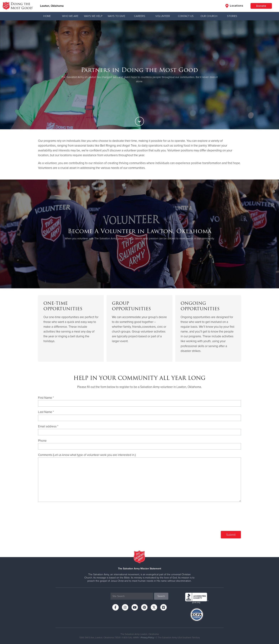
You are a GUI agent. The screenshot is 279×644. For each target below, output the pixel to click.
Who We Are (70, 16)
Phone (42, 441)
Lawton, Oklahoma (52, 6)
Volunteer (163, 16)
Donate (261, 6)
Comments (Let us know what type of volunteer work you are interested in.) (87, 455)
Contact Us (186, 16)
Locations (234, 6)
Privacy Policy (147, 638)
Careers (140, 16)
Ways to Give (116, 16)
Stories (232, 16)
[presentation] (214, 519)
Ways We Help (93, 16)
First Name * (46, 398)
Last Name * (46, 412)
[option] (139, 75)
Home (47, 16)
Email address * (48, 426)
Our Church (209, 16)
